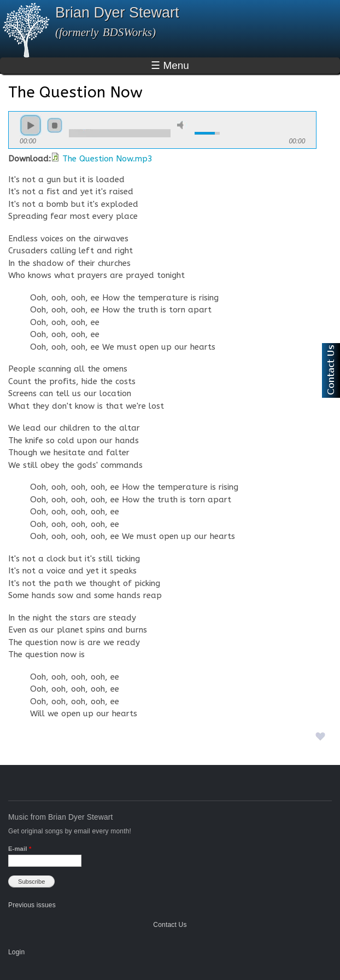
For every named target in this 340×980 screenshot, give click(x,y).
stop (55, 125)
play (31, 125)
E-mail (20, 849)
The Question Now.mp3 (107, 159)
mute (182, 125)
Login (16, 952)
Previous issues (32, 905)
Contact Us (170, 925)
